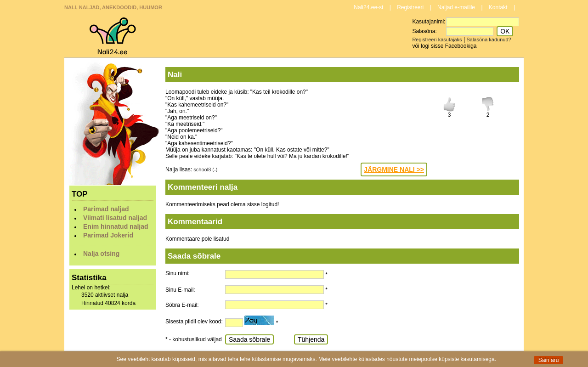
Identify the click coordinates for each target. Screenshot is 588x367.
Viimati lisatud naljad (115, 218)
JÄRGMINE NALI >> (394, 169)
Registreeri (410, 7)
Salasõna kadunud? (489, 40)
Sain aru (549, 360)
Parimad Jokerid (108, 235)
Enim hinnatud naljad (116, 226)
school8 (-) (205, 169)
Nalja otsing (101, 254)
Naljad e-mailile (456, 7)
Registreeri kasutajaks (437, 40)
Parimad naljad (106, 209)
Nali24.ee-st (368, 7)
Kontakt (498, 7)
